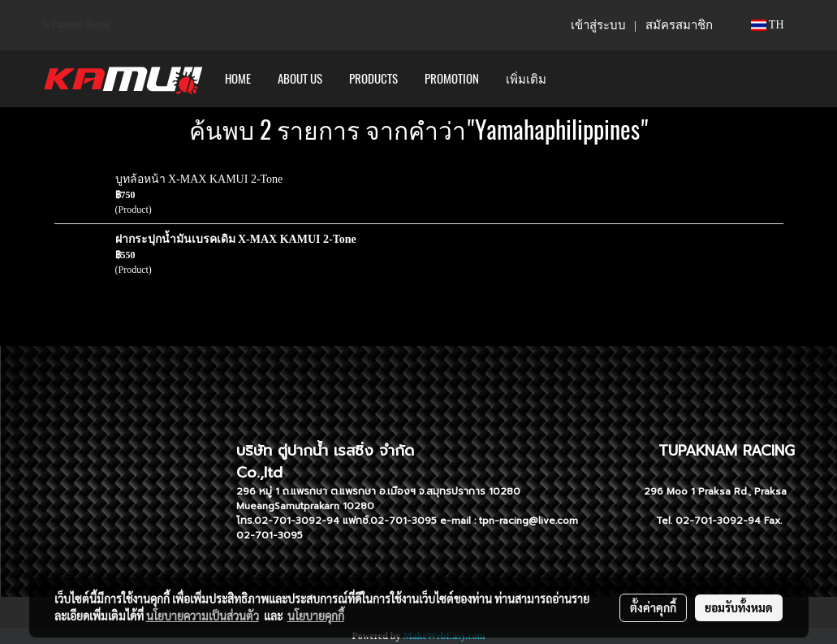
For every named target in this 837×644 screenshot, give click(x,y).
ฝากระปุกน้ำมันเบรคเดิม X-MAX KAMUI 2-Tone (236, 239)
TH (768, 25)
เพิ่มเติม (526, 79)
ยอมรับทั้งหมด (739, 607)
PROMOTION (452, 79)
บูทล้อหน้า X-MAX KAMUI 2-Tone (199, 179)
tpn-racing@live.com (529, 521)
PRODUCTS (373, 79)
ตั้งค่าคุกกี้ (653, 607)
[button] (574, 79)
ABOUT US (300, 79)
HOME (238, 79)
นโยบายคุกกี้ (316, 616)
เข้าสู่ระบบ (598, 25)
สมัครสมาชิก (679, 25)
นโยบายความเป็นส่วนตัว (203, 616)
